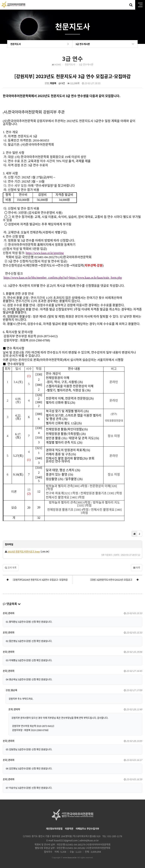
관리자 (11, 613)
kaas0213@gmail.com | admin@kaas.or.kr (76, 840)
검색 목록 (11, 568)
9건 (62, 83)
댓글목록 (12, 604)
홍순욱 (14, 690)
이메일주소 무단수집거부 (87, 829)
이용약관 (69, 829)
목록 (137, 568)
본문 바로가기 (0, 0)
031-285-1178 (115, 836)
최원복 (53, 83)
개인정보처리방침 (54, 829)
